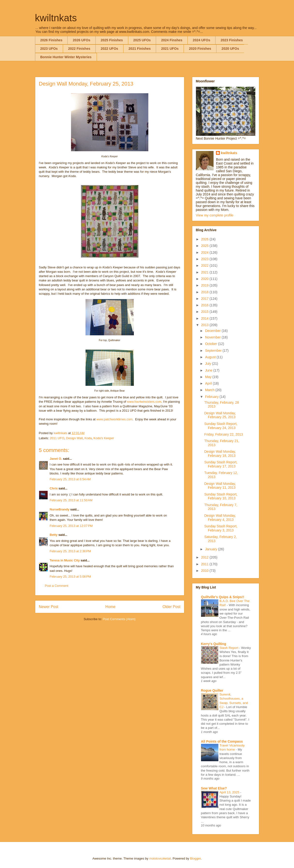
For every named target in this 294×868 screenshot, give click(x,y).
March (210, 390)
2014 (205, 318)
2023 (205, 259)
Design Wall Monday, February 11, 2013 (220, 486)
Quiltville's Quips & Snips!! (223, 597)
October (212, 344)
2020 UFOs (230, 49)
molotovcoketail (160, 858)
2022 (205, 265)
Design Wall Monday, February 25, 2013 (220, 415)
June (209, 370)
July (209, 364)
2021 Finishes (140, 49)
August (211, 357)
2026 (205, 239)
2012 (205, 557)
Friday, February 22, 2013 (223, 434)
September (214, 351)
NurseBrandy (60, 509)
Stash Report (229, 648)
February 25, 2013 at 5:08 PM (70, 577)
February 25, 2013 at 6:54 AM (70, 479)
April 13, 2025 (230, 792)
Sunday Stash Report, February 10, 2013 (221, 496)
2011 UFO (57, 438)
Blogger (195, 858)
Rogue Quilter (212, 690)
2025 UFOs (142, 40)
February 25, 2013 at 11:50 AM (71, 500)
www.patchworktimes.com (115, 419)
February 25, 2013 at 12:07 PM (71, 526)
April (209, 383)
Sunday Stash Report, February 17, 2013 (221, 464)
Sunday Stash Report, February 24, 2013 (221, 426)
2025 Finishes (112, 40)
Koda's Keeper (104, 438)
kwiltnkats (56, 18)
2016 (205, 305)
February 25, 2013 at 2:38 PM (70, 551)
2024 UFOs (201, 40)
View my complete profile (215, 215)
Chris (54, 488)
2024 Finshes (172, 40)
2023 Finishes (232, 40)
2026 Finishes (51, 40)
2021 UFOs (170, 49)
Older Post (172, 607)
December (213, 331)
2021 (205, 272)
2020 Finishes (200, 49)
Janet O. (56, 459)
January (212, 549)
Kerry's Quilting (214, 644)
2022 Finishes (79, 49)
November (213, 337)
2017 (205, 299)
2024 (205, 252)
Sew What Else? (214, 788)
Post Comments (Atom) (119, 619)
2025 (205, 246)
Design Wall (74, 438)
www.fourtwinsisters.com (144, 402)
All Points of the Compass (222, 741)
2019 (205, 285)
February (212, 397)
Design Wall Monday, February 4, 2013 (220, 518)
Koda (88, 438)
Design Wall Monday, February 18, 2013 (220, 454)
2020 (205, 279)
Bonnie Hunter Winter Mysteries (66, 57)
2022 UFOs (109, 49)
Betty (54, 535)
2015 (205, 312)
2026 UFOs (81, 40)
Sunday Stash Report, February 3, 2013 (221, 528)
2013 (205, 325)
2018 (205, 292)
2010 (205, 571)
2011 (205, 564)
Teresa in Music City (65, 560)
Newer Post (49, 607)
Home (110, 607)
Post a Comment (57, 586)
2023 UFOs (49, 49)
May (209, 377)
